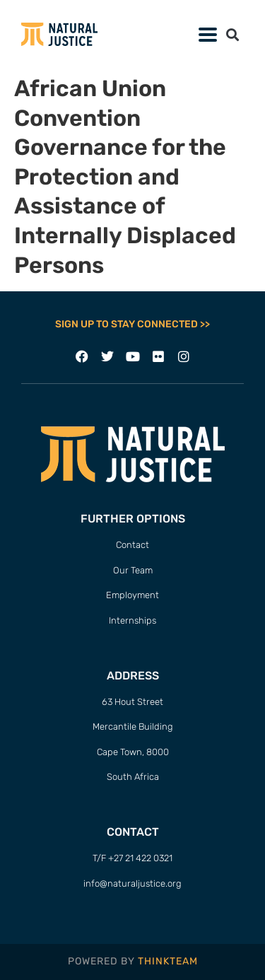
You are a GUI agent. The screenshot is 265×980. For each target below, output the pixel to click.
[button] (207, 34)
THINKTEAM (168, 961)
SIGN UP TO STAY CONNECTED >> (132, 324)
